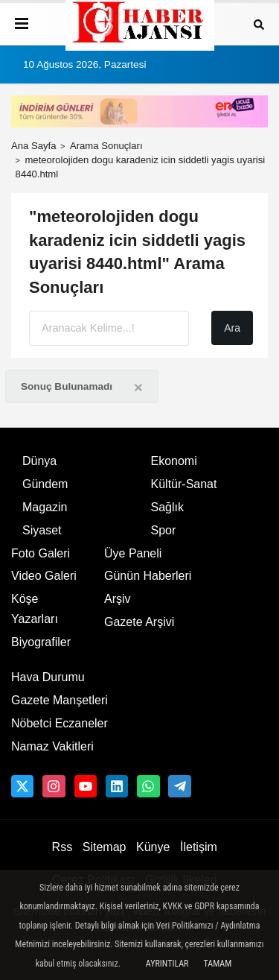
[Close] (138, 387)
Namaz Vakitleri (52, 746)
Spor (164, 530)
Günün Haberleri (148, 576)
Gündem (45, 484)
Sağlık (167, 507)
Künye (153, 847)
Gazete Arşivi (139, 622)
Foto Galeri (41, 553)
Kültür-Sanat (184, 484)
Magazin (45, 507)
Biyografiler (41, 642)
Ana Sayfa (34, 146)
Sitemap (105, 847)
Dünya (39, 461)
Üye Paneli (133, 553)
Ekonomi (174, 461)
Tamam (217, 964)
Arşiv (118, 599)
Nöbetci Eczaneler (60, 723)
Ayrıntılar (167, 964)
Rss (62, 847)
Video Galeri (44, 576)
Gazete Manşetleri (60, 700)
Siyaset (42, 530)
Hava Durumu (48, 677)
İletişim (199, 847)
